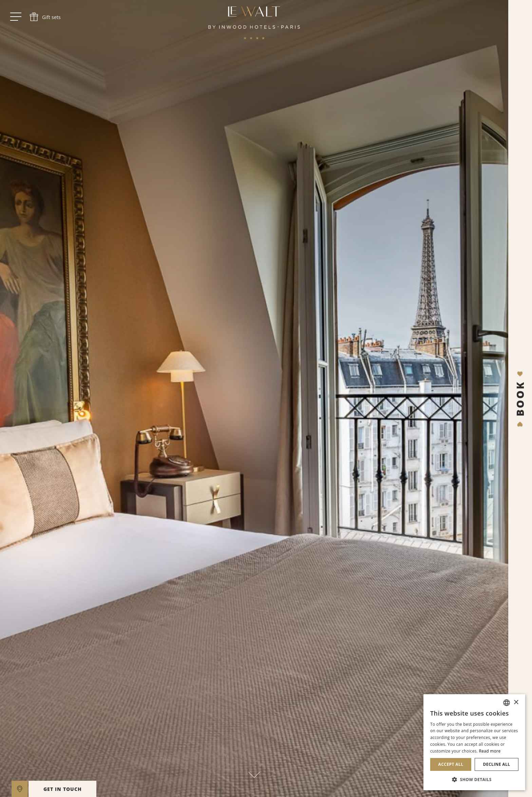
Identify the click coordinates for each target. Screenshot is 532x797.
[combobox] (507, 703)
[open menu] (16, 17)
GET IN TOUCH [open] (63, 789)
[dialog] (474, 742)
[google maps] (20, 789)
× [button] (516, 703)
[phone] (45, 17)
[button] (474, 779)
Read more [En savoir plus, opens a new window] (490, 751)
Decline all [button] (497, 764)
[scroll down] (254, 773)
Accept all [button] (451, 764)
